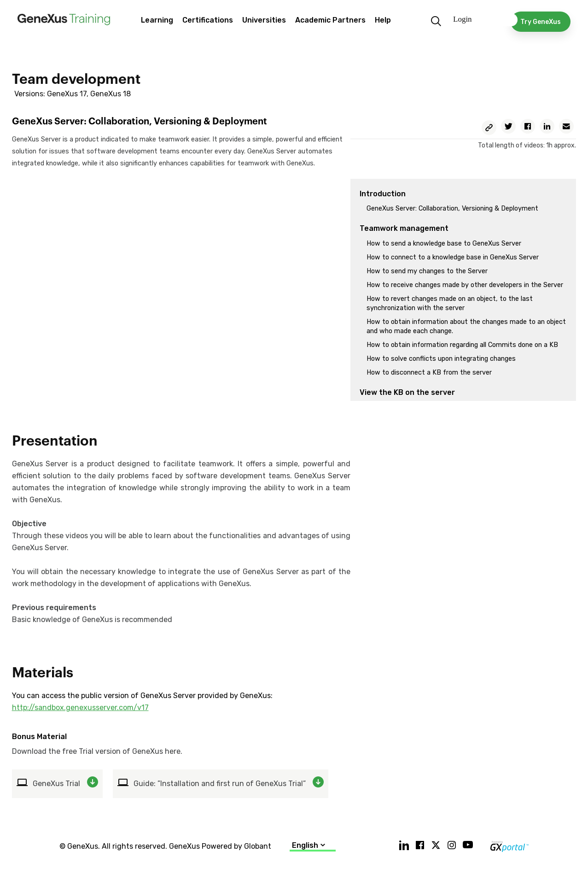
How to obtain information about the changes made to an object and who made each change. (466, 326)
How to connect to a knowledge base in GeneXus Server (453, 257)
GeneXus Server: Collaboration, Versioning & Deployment (452, 209)
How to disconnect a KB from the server (429, 373)
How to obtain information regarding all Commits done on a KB (462, 345)
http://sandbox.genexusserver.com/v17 (80, 708)
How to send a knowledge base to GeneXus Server (444, 244)
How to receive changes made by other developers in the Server (465, 285)
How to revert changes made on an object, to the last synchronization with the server (450, 303)
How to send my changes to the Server (427, 271)
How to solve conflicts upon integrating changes (441, 359)
